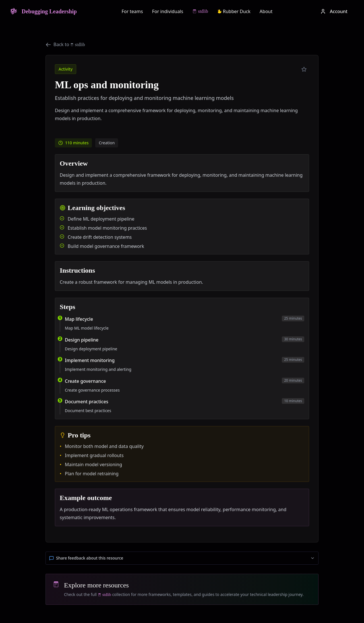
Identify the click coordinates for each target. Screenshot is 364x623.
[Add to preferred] (304, 69)
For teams (132, 11)
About (266, 11)
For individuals (168, 11)
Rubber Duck (234, 11)
